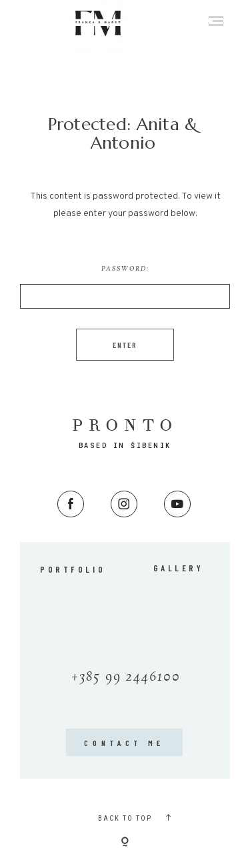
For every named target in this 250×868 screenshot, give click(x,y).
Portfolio (73, 570)
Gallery (179, 568)
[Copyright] (125, 843)
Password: (125, 286)
